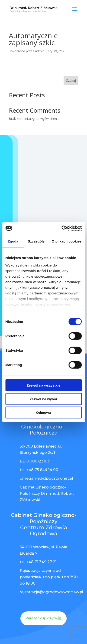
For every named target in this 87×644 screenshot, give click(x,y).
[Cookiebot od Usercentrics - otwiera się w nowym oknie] (62, 228)
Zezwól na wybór (43, 399)
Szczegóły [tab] (36, 241)
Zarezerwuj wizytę (41, 618)
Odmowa (43, 413)
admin (40, 51)
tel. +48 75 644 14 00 (39, 470)
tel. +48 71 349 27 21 (38, 562)
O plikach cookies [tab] (67, 241)
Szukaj (71, 80)
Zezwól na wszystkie (44, 385)
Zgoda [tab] (13, 241)
